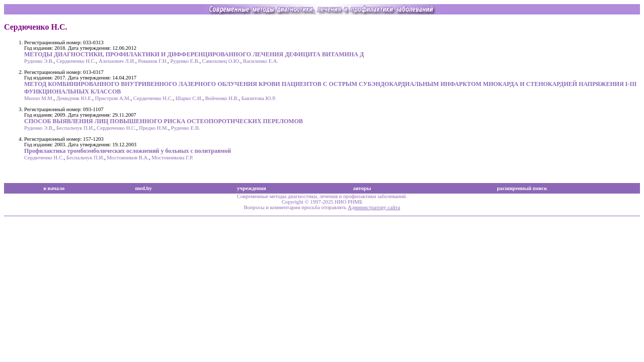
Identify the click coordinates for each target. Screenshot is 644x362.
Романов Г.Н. (153, 61)
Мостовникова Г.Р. (172, 158)
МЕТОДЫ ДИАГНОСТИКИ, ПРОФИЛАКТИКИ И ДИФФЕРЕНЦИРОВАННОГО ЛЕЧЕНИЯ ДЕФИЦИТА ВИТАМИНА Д (194, 54)
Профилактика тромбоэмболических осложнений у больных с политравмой (128, 151)
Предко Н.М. (153, 128)
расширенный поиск (522, 188)
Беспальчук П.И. (75, 128)
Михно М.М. (39, 98)
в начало (54, 188)
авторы (362, 188)
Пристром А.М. (113, 98)
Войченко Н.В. (222, 98)
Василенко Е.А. (261, 61)
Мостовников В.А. (128, 158)
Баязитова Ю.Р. (259, 98)
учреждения (252, 188)
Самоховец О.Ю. (221, 61)
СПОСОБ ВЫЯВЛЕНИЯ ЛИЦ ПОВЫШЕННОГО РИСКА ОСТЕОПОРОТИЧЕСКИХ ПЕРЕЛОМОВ (164, 121)
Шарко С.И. (189, 98)
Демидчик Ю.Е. (74, 98)
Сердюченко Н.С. (76, 61)
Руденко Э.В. (39, 61)
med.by (143, 188)
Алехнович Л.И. (117, 61)
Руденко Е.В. (185, 61)
